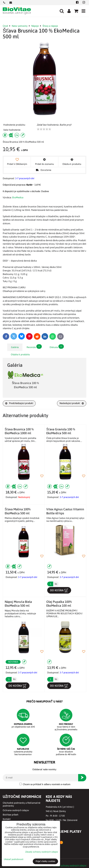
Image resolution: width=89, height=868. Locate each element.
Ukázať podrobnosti (14, 859)
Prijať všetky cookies (45, 861)
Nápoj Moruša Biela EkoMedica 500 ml (18, 604)
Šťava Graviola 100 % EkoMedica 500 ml (61, 431)
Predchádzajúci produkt (19, 403)
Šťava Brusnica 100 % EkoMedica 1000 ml (19, 431)
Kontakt (7, 819)
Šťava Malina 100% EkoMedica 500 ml (18, 511)
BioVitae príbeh (10, 815)
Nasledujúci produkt (72, 403)
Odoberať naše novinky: (44, 769)
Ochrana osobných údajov (16, 810)
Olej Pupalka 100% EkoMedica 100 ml (59, 604)
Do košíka (59, 590)
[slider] (44, 129)
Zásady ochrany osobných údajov (70, 866)
